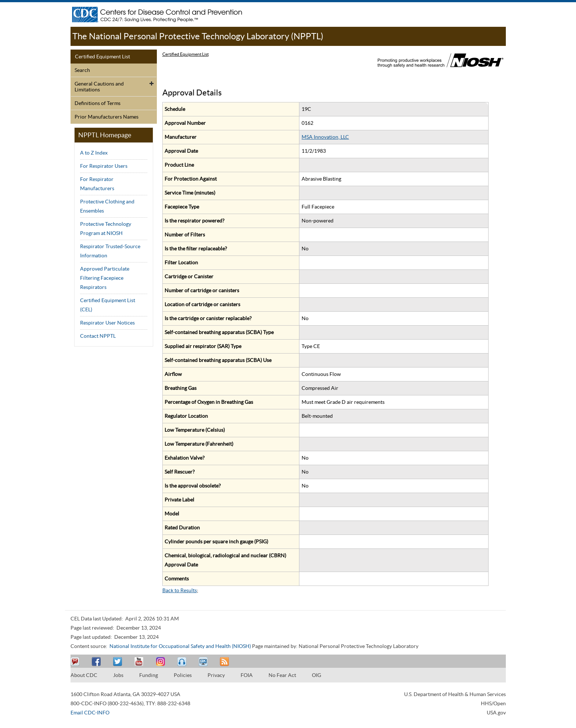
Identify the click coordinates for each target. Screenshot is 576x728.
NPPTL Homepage (105, 135)
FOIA (247, 675)
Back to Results (180, 590)
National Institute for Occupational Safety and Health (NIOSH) (180, 646)
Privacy (216, 675)
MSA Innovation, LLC (325, 137)
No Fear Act (282, 675)
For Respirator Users (104, 166)
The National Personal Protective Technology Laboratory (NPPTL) (198, 36)
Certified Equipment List (102, 57)
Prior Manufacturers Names (107, 117)
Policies (183, 675)
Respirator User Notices (107, 323)
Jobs (118, 675)
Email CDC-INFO (90, 713)
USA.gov (496, 713)
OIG (316, 675)
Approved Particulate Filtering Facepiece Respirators (105, 278)
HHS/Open (493, 703)
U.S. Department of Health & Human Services (455, 694)
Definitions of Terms (98, 103)
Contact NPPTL (98, 336)
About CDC (84, 675)
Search (82, 70)
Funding (149, 675)
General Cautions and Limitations (99, 87)
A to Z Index (94, 153)
